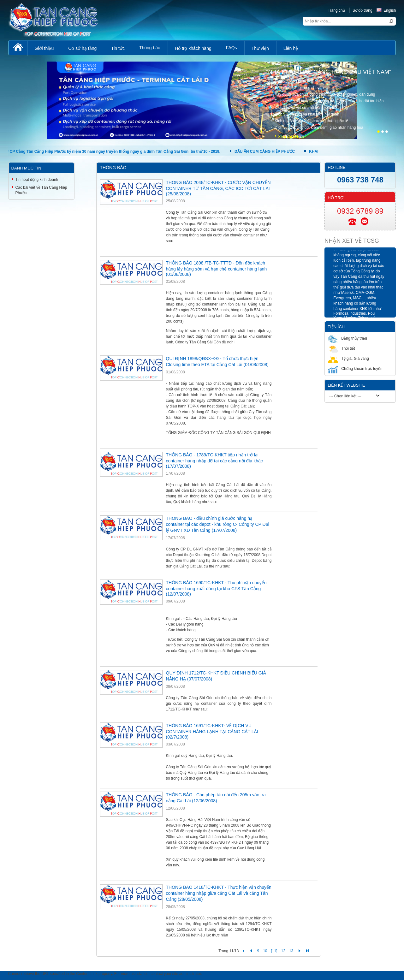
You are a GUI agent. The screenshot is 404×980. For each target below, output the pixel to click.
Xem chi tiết (288, 137)
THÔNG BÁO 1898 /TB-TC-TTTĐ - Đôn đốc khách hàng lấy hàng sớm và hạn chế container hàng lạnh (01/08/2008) (217, 269)
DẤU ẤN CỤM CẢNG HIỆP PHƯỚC (265, 151)
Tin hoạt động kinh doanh (37, 180)
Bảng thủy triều (348, 338)
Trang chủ (336, 10)
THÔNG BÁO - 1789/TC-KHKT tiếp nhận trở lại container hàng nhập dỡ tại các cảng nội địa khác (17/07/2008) (214, 460)
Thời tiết (341, 348)
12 (283, 951)
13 (291, 951)
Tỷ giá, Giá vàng (348, 358)
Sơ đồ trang (362, 10)
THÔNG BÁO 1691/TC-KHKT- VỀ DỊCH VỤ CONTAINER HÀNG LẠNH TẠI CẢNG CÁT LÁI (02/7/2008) (212, 731)
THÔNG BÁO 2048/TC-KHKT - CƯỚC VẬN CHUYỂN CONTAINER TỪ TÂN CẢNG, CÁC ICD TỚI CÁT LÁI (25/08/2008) (218, 188)
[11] (274, 951)
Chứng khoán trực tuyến (355, 368)
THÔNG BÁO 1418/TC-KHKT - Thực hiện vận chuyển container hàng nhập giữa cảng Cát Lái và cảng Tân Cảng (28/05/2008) (219, 893)
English (386, 10)
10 (265, 951)
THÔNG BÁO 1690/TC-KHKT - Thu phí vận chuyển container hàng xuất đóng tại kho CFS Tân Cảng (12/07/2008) (216, 588)
